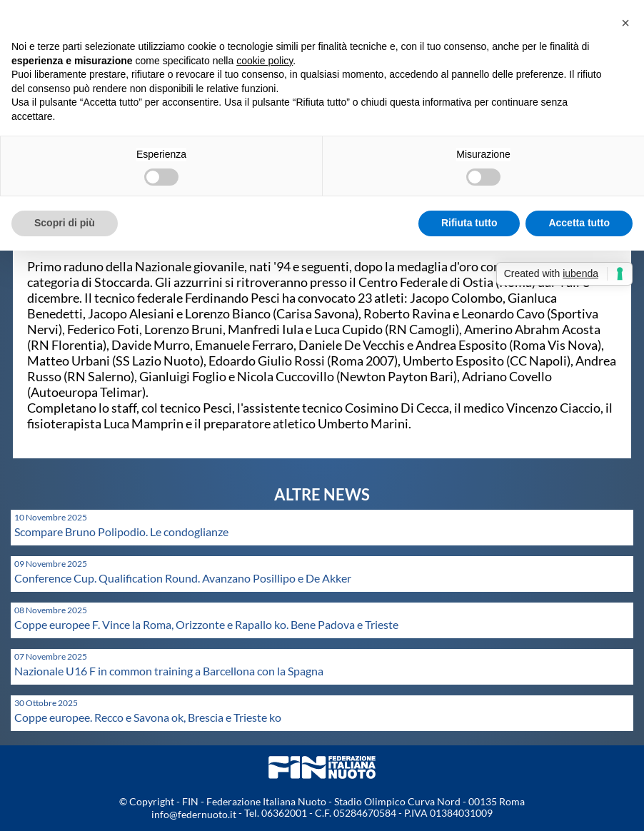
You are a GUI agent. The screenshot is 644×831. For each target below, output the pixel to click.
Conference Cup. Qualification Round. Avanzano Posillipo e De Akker (183, 578)
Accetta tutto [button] (579, 223)
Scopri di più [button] (65, 223)
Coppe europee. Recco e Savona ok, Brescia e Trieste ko (148, 717)
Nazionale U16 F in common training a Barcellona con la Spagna (169, 671)
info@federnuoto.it (194, 814)
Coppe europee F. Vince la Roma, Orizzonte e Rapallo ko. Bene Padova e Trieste (206, 624)
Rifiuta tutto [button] (469, 223)
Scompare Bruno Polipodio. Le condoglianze (121, 532)
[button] (625, 23)
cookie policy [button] (265, 61)
